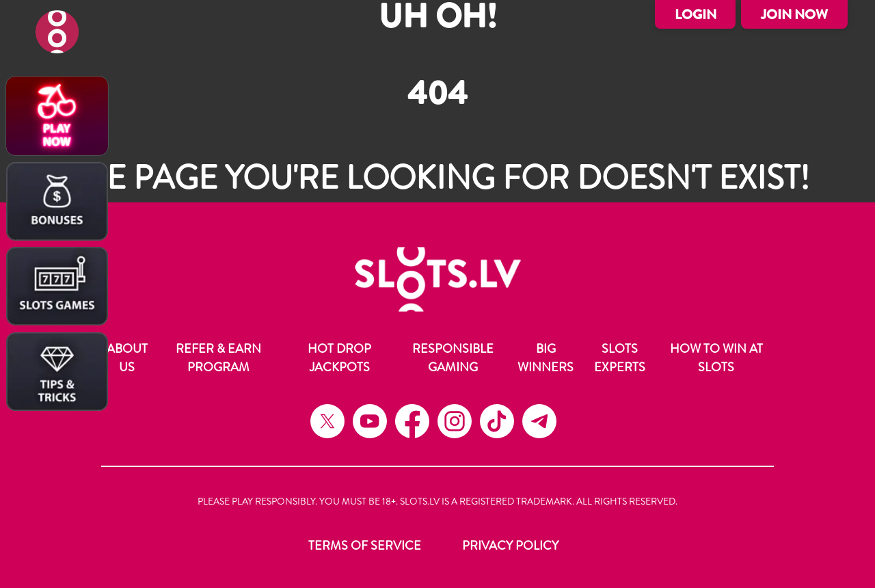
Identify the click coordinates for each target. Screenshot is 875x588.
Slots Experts (620, 358)
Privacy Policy (510, 546)
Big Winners (546, 358)
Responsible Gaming (453, 358)
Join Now (794, 15)
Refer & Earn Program (218, 358)
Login (696, 15)
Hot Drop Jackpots (339, 358)
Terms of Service (365, 546)
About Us (127, 358)
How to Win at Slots (716, 358)
